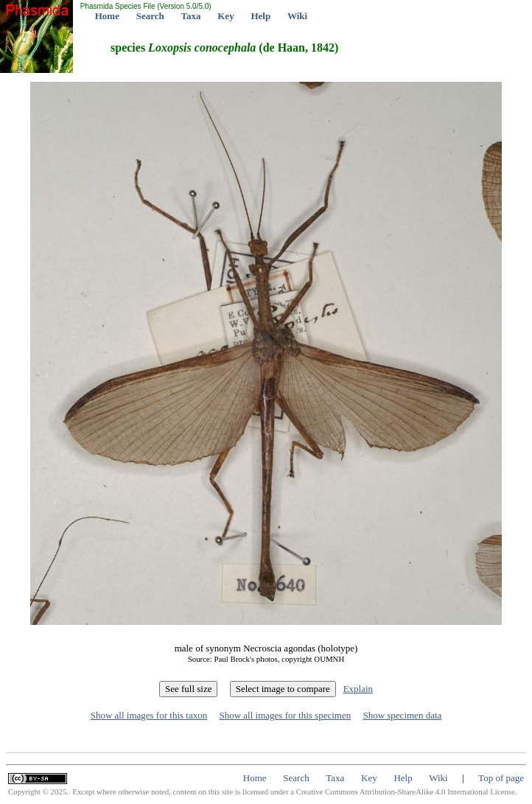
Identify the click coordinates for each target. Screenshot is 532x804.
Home (107, 16)
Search (150, 16)
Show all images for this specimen (285, 715)
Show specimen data (402, 715)
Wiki (297, 16)
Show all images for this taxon (149, 715)
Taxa (191, 16)
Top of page (501, 778)
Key (225, 16)
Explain (358, 689)
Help (260, 16)
